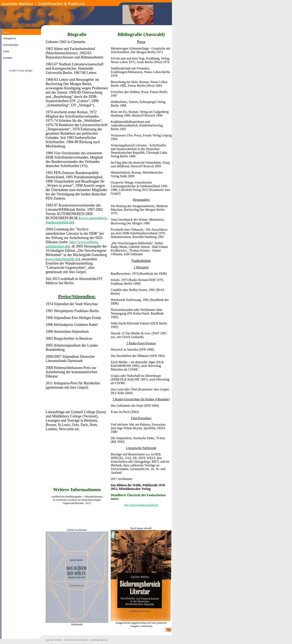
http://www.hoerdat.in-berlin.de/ (141, 505)
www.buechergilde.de (63, 259)
